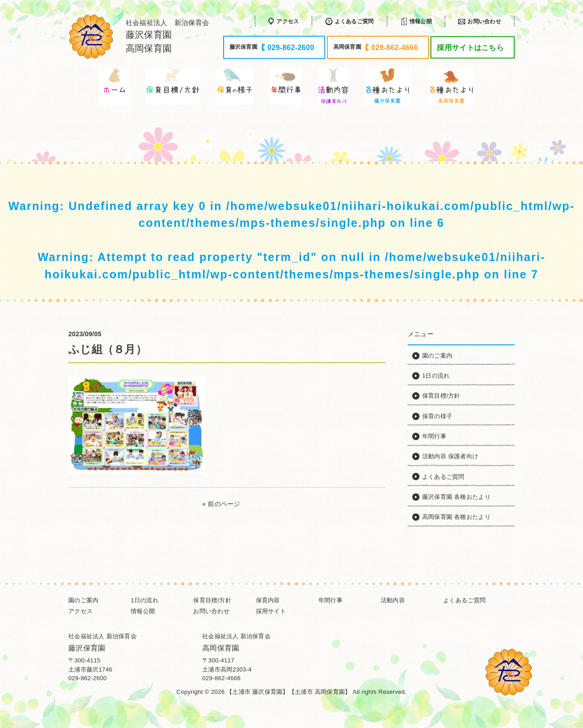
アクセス (80, 611)
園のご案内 (83, 600)
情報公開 (143, 611)
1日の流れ (145, 600)
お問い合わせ (211, 611)
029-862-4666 (221, 678)
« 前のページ (221, 504)
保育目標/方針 (212, 600)
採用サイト (271, 611)
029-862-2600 (87, 678)
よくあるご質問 (464, 600)
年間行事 (330, 600)
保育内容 (268, 600)
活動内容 (393, 600)
